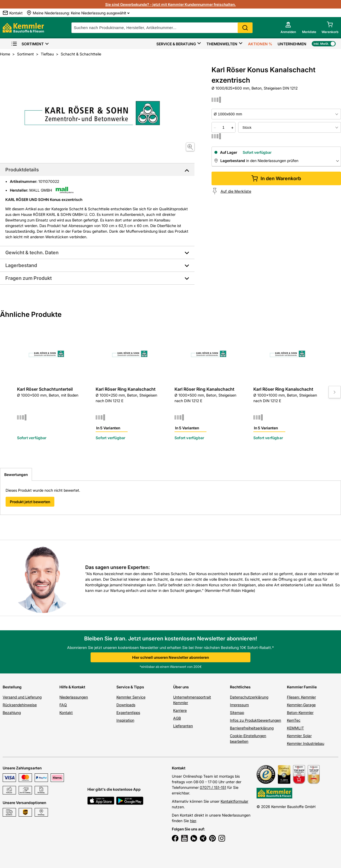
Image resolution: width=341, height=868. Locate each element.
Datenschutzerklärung (249, 697)
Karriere (180, 710)
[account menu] (288, 28)
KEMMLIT (295, 728)
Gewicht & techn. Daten (32, 253)
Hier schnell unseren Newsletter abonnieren (170, 657)
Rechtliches (240, 687)
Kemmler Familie (302, 687)
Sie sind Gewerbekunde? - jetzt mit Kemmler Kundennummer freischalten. (170, 4)
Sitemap (237, 712)
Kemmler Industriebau (306, 743)
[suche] (162, 28)
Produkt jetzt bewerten (30, 502)
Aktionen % (260, 44)
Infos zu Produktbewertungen (255, 720)
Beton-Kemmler (300, 712)
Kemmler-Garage (301, 705)
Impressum (239, 705)
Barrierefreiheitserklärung (252, 728)
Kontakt (66, 712)
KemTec (294, 720)
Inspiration (125, 720)
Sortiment (27, 44)
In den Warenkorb (276, 178)
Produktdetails (22, 170)
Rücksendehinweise (20, 705)
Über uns (181, 687)
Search (245, 28)
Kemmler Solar (299, 736)
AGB (177, 718)
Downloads (126, 705)
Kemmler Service (131, 697)
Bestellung (12, 687)
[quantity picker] (224, 127)
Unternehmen (292, 44)
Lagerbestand (21, 265)
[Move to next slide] (335, 392)
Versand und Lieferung (22, 697)
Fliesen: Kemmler (301, 697)
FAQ (63, 705)
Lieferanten (183, 726)
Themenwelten (222, 44)
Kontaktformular (234, 801)
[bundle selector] (290, 127)
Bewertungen (16, 475)
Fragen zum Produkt (29, 278)
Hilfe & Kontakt (72, 687)
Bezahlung (12, 712)
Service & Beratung (176, 44)
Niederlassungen (74, 697)
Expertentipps (128, 712)
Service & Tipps (130, 687)
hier (193, 821)
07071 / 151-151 (213, 787)
